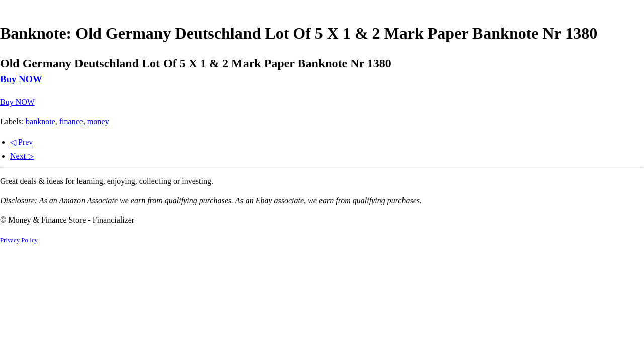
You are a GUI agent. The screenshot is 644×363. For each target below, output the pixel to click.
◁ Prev (21, 142)
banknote (41, 122)
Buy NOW (21, 79)
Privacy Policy (19, 240)
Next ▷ (22, 156)
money (98, 122)
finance (71, 122)
